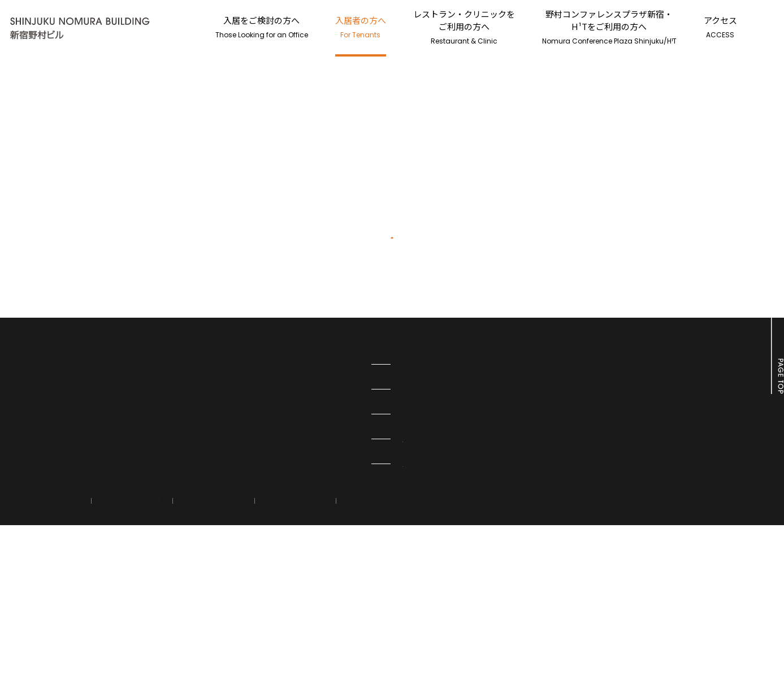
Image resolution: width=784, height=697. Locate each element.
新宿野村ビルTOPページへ (392, 369)
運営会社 (319, 657)
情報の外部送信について (183, 657)
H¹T (315, 565)
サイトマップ (383, 657)
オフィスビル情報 (340, 614)
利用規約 (263, 657)
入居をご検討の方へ (262, 27)
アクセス (720, 27)
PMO (317, 515)
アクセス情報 (96, 657)
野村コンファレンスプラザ (356, 590)
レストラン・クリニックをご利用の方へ (464, 27)
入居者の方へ (361, 27)
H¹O (316, 540)
